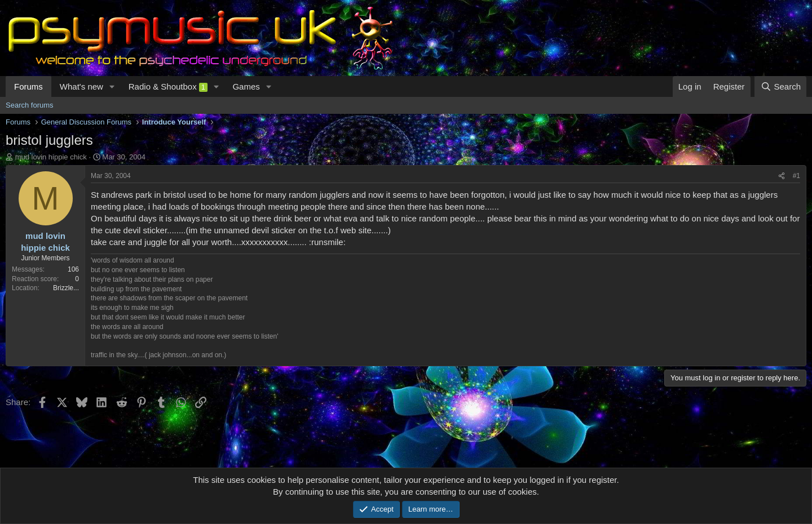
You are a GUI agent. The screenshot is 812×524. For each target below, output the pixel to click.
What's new (81, 86)
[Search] (780, 86)
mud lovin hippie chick (51, 157)
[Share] (782, 176)
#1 (796, 176)
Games (246, 86)
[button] (112, 86)
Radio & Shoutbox (168, 87)
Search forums (30, 105)
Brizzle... (66, 288)
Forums (28, 86)
